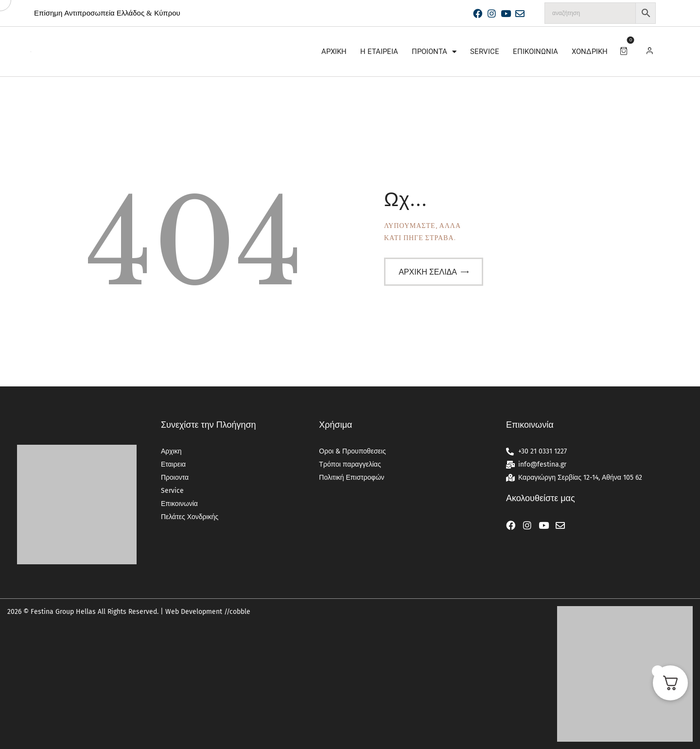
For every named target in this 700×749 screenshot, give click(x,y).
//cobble (236, 612)
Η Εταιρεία (379, 52)
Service (485, 52)
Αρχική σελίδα (428, 272)
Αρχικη (334, 52)
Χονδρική (590, 52)
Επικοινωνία (535, 52)
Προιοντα (434, 52)
